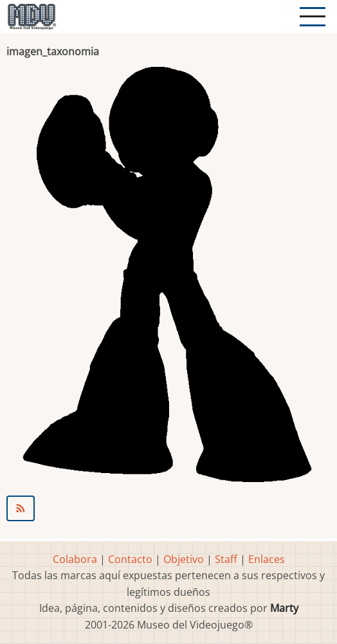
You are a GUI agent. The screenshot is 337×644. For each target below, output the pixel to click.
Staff (226, 559)
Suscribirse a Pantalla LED (168, 508)
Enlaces (267, 559)
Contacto (130, 559)
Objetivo (184, 559)
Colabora (75, 559)
